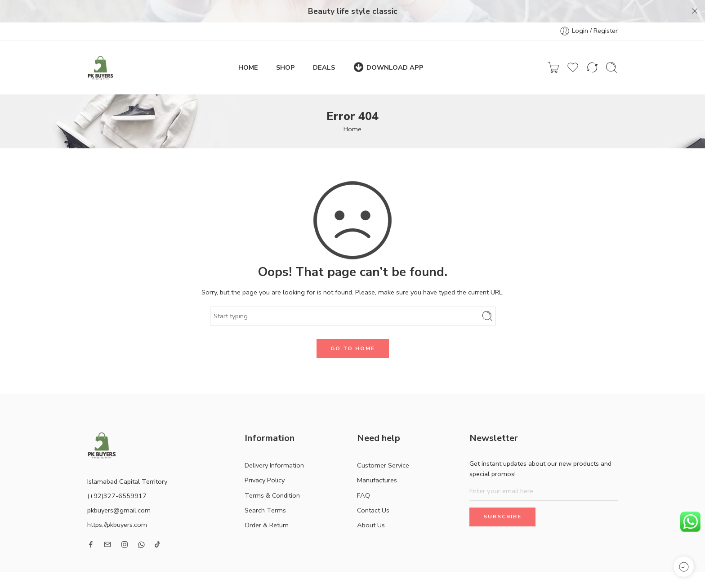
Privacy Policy (265, 461)
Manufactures (377, 461)
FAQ (364, 476)
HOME (248, 48)
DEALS (324, 48)
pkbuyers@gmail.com (119, 491)
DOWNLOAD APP (388, 48)
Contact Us (373, 490)
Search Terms (265, 490)
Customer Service (383, 446)
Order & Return (267, 506)
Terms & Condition (272, 476)
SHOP (286, 48)
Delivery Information (274, 446)
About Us (371, 506)
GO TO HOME (353, 329)
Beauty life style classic (353, 11)
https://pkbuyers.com (117, 505)
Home (352, 110)
